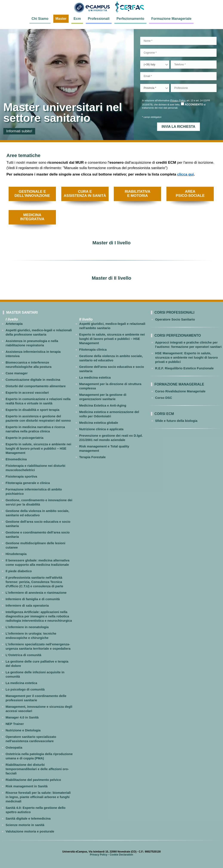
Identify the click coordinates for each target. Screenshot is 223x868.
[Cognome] (178, 53)
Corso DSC (164, 398)
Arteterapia (14, 324)
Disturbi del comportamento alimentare (36, 386)
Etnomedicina (16, 459)
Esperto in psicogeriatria (25, 438)
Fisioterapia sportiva (21, 476)
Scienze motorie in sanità (25, 825)
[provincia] (155, 88)
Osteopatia (14, 747)
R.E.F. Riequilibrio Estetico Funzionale (184, 368)
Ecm (77, 19)
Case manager (17, 373)
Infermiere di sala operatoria (27, 605)
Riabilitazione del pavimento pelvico (33, 780)
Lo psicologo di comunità (25, 689)
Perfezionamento (130, 19)
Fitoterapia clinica (93, 349)
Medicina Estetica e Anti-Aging (103, 405)
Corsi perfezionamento (178, 335)
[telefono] (194, 65)
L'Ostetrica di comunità (23, 655)
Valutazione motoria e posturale (30, 831)
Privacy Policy (178, 100)
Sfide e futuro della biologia (176, 421)
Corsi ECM (164, 414)
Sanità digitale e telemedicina (28, 818)
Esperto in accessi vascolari (27, 392)
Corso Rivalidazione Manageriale (180, 391)
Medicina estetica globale (99, 423)
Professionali (99, 19)
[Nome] (178, 41)
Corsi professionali (174, 312)
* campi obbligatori (152, 117)
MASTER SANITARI (22, 312)
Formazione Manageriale (171, 19)
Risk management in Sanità (27, 786)
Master (61, 19)
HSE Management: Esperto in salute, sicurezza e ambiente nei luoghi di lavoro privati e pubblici (186, 357)
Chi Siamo (40, 19)
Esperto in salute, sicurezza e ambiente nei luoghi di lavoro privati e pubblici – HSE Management (38, 448)
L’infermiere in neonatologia (27, 627)
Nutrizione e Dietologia (23, 730)
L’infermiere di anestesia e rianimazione (36, 593)
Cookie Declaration (121, 855)
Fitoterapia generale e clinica (28, 483)
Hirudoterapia (16, 554)
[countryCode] (155, 65)
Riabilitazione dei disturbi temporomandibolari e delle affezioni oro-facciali (37, 769)
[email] (178, 76)
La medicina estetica (21, 683)
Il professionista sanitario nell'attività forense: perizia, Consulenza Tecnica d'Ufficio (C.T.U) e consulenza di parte (34, 582)
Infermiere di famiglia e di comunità (33, 599)
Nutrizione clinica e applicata (101, 429)
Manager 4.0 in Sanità (22, 717)
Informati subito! (19, 131)
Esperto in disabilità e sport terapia (32, 410)
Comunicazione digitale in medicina (33, 380)
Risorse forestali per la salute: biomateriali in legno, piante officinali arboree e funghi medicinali (38, 797)
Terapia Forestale (92, 457)
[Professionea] (194, 88)
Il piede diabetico (19, 571)
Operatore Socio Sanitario (175, 319)
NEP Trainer (15, 724)
